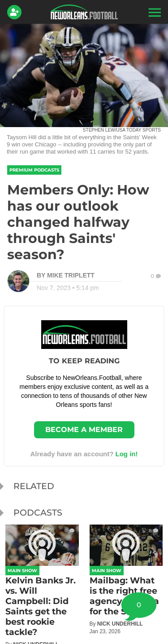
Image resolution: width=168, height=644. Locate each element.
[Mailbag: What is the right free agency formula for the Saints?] (126, 580)
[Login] (16, 12)
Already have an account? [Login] (84, 454)
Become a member (84, 430)
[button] (154, 12)
